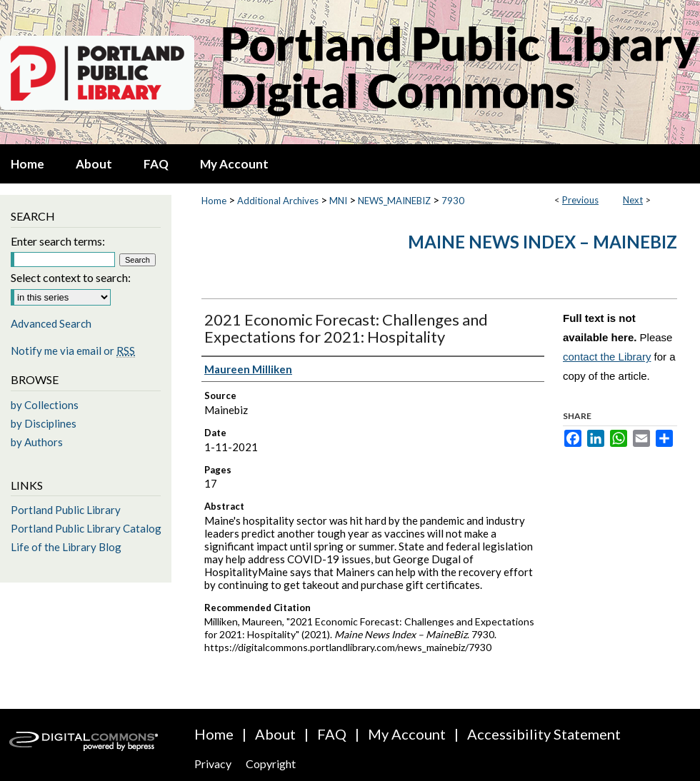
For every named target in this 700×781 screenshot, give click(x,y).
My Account (407, 734)
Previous (580, 200)
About (275, 734)
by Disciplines (44, 423)
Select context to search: (71, 277)
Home (214, 201)
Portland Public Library (66, 510)
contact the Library (607, 357)
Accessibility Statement (544, 734)
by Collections (45, 405)
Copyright (271, 764)
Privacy (213, 764)
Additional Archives (278, 201)
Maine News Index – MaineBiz (542, 242)
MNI (338, 201)
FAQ (332, 734)
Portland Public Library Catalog (86, 528)
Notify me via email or (73, 351)
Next (633, 200)
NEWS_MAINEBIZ (394, 201)
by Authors (37, 442)
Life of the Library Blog (66, 547)
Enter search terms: (58, 241)
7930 (453, 201)
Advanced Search (51, 323)
